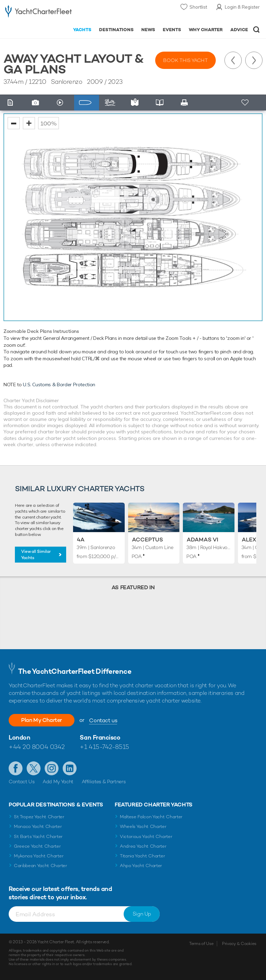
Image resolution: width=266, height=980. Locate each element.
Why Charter (206, 30)
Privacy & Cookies (239, 944)
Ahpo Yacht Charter (141, 866)
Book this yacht (185, 60)
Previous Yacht (233, 60)
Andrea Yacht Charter (143, 846)
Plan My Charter (42, 720)
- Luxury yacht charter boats (38, 13)
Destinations (116, 30)
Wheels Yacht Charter (143, 826)
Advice (239, 30)
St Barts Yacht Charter (38, 836)
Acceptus (148, 540)
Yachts (82, 30)
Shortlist (198, 7)
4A (81, 540)
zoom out (14, 123)
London (19, 737)
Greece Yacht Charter (37, 846)
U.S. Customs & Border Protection (59, 385)
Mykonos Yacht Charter (39, 856)
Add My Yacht (58, 782)
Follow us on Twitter (34, 768)
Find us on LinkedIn (70, 768)
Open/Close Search (256, 30)
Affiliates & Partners (104, 782)
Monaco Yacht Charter (38, 826)
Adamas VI (202, 540)
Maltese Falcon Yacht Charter (151, 817)
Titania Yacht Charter (142, 856)
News (148, 30)
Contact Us (22, 782)
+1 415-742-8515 (104, 747)
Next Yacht (254, 60)
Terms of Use (201, 944)
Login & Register (242, 7)
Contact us (103, 720)
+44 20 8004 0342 (37, 747)
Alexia (252, 540)
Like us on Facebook (16, 768)
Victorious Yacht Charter (146, 836)
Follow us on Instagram (52, 768)
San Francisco (100, 737)
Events (172, 30)
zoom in (29, 123)
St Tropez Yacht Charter (39, 817)
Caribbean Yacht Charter (41, 866)
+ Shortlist (246, 103)
